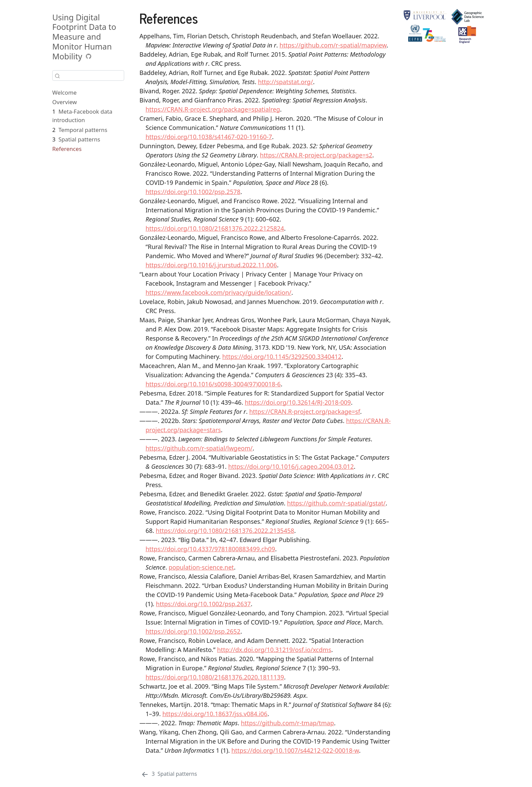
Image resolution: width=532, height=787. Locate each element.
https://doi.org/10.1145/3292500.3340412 (282, 357)
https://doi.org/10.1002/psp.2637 (203, 604)
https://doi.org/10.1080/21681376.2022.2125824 (215, 228)
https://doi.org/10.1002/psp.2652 (193, 631)
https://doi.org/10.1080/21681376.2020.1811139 (215, 677)
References (67, 149)
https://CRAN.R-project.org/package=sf (305, 411)
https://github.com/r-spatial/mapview (333, 45)
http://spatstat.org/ (285, 82)
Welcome (64, 92)
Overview (65, 102)
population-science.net (201, 567)
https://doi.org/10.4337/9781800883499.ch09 (210, 549)
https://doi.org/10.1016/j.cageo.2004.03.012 (291, 466)
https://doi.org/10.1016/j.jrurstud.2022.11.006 (211, 265)
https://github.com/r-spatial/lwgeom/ (199, 448)
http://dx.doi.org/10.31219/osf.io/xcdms (274, 650)
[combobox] (88, 75)
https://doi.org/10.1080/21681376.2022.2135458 (225, 531)
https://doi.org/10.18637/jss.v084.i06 (215, 714)
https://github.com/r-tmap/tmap (287, 723)
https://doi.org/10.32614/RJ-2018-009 (298, 402)
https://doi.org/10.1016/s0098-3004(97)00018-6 (213, 384)
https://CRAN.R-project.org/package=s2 (316, 155)
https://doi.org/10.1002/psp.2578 (193, 192)
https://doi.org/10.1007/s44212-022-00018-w (295, 750)
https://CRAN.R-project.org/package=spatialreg (213, 109)
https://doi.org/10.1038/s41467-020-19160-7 (209, 137)
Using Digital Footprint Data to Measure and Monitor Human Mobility (84, 37)
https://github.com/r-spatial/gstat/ (336, 503)
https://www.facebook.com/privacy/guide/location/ (218, 292)
